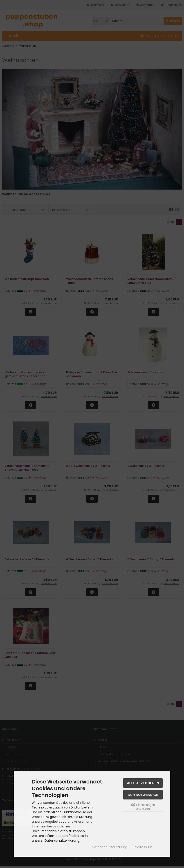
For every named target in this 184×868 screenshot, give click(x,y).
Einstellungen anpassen (143, 807)
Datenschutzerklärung (110, 847)
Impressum (143, 847)
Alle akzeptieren (143, 783)
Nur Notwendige (143, 795)
